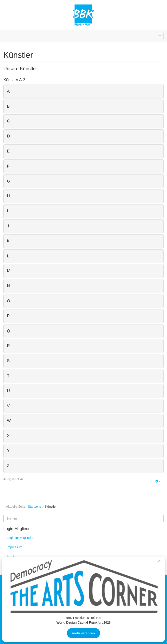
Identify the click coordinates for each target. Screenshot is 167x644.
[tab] (83, 91)
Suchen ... (3, 515)
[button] (83, 91)
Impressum (14, 547)
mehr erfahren (84, 633)
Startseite (34, 507)
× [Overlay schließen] (159, 561)
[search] (83, 518)
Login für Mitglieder (20, 538)
